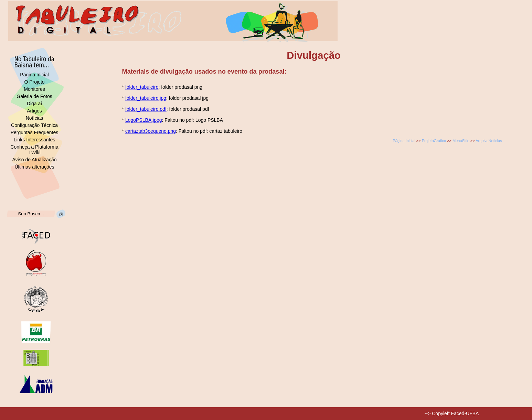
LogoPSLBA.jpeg (144, 120)
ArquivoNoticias (489, 141)
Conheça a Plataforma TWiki (34, 150)
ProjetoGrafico (434, 141)
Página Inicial (34, 75)
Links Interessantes (35, 140)
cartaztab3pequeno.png (151, 131)
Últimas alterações (34, 167)
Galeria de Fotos (34, 96)
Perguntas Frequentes (35, 132)
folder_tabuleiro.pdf (146, 109)
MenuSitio (461, 141)
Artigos (34, 111)
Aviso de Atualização (35, 160)
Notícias (35, 118)
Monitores (34, 89)
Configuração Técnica (34, 125)
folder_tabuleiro (142, 87)
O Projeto (34, 82)
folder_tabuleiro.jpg (146, 98)
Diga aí (34, 104)
